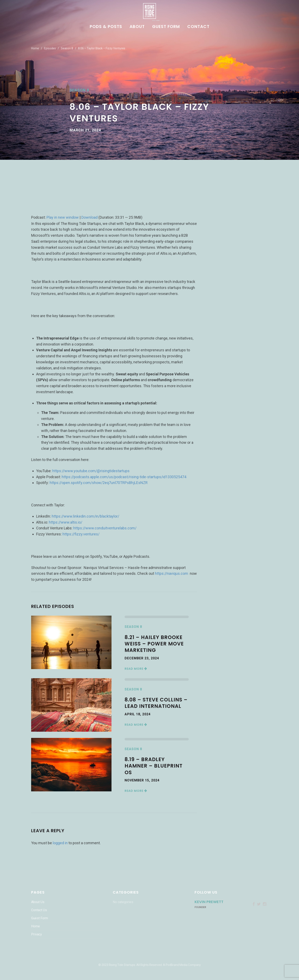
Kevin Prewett (209, 902)
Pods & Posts (106, 27)
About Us (38, 902)
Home (35, 48)
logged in (60, 843)
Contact (198, 27)
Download (89, 217)
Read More (136, 669)
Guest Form (166, 27)
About (137, 27)
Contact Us (39, 910)
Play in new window (63, 217)
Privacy (37, 934)
